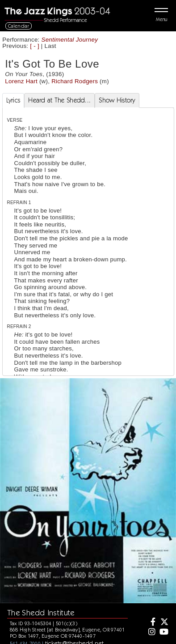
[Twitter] (163, 623)
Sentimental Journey (70, 40)
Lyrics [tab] (13, 100)
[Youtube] (163, 632)
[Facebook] (151, 623)
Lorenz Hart (21, 81)
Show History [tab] (117, 100)
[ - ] (35, 46)
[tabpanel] (88, 278)
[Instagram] (151, 632)
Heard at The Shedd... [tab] (59, 100)
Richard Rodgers (75, 81)
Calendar (19, 26)
